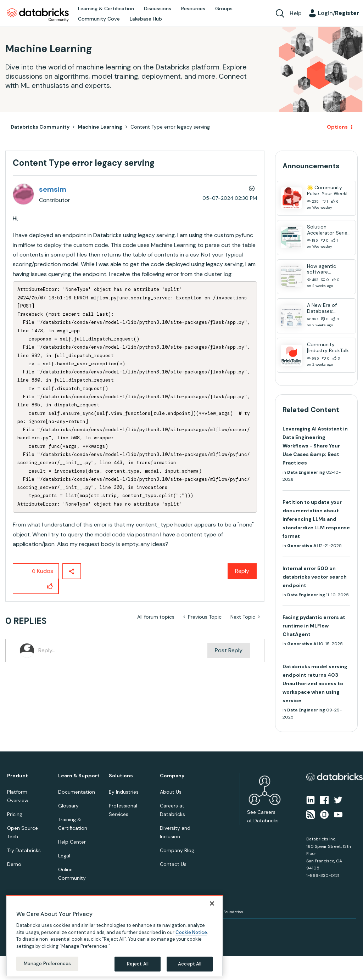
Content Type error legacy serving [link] (170, 127)
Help (296, 13)
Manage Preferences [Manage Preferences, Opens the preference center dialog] (47, 964)
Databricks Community (38, 15)
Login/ (339, 13)
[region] (115, 936)
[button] (50, 586)
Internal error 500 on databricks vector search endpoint (315, 577)
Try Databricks (24, 850)
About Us (171, 792)
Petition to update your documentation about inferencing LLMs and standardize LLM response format (316, 519)
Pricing (15, 814)
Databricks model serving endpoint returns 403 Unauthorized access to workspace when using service (315, 683)
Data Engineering (306, 472)
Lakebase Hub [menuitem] (146, 19)
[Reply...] (123, 650)
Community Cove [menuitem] (99, 19)
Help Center (72, 842)
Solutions (121, 776)
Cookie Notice (191, 932)
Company (172, 776)
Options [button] (337, 127)
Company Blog (177, 850)
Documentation (77, 792)
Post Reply (229, 650)
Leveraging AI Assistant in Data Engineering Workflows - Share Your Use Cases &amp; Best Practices (315, 446)
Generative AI (302, 546)
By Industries (124, 792)
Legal (64, 856)
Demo (14, 864)
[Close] (212, 903)
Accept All (190, 964)
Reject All (138, 964)
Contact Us (173, 864)
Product (18, 776)
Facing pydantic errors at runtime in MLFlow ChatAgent (314, 626)
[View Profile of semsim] (53, 189)
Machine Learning (100, 127)
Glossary (68, 806)
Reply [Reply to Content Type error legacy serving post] (242, 571)
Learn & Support (79, 776)
